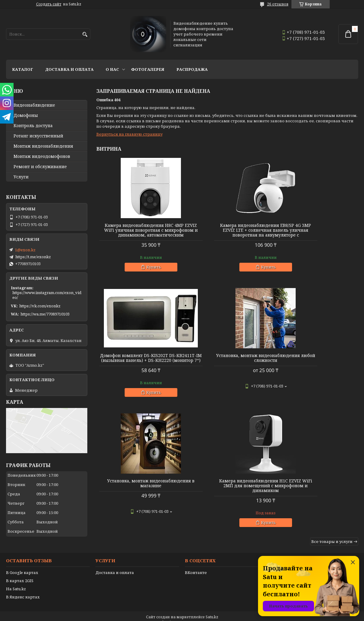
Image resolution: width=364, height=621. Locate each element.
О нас (112, 69)
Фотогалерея (148, 69)
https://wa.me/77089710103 (45, 314)
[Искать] (85, 34)
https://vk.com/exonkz (40, 306)
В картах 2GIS (20, 573)
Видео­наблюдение (34, 105)
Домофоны (26, 115)
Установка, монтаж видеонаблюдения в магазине (227, 363)
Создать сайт (49, 4)
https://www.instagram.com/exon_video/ (47, 295)
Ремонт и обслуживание (40, 167)
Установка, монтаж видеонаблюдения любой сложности (138, 365)
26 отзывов (278, 4)
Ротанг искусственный (38, 136)
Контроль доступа (33, 126)
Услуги (21, 177)
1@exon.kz (25, 250)
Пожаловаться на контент (198, 615)
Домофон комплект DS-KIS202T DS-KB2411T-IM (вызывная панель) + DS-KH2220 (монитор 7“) (316, 230)
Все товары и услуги (332, 421)
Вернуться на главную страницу (129, 134)
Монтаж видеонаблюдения (43, 146)
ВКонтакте (196, 565)
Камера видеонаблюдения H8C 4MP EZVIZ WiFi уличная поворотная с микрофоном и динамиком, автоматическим (138, 233)
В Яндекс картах (23, 590)
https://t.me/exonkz (33, 257)
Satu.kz (212, 610)
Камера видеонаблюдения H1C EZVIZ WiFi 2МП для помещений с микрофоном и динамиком (316, 365)
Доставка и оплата (69, 69)
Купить (141, 272)
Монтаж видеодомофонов (42, 156)
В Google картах (22, 565)
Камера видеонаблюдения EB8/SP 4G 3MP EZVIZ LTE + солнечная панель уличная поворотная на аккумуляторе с (227, 233)
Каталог (23, 69)
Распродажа (192, 69)
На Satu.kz (16, 582)
